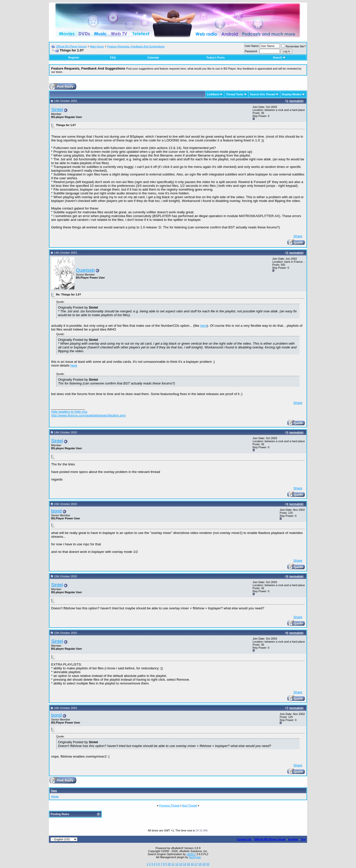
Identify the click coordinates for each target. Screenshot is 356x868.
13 (181, 864)
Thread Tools (234, 94)
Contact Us (244, 839)
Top (303, 839)
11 (173, 864)
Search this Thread (263, 94)
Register (74, 57)
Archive (293, 839)
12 (177, 864)
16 (192, 864)
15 (188, 864)
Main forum (97, 46)
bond (56, 511)
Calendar (153, 57)
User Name (252, 46)
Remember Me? (294, 46)
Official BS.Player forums (71, 46)
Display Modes (292, 94)
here (204, 326)
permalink (296, 101)
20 (208, 864)
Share (298, 236)
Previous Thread (169, 805)
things (55, 796)
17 (196, 864)
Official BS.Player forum (270, 839)
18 (200, 864)
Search (279, 57)
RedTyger (195, 857)
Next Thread (189, 805)
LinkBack (213, 94)
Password (251, 51)
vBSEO (191, 854)
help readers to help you (69, 412)
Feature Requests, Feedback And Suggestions (136, 46)
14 (185, 864)
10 (169, 864)
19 (204, 864)
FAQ (113, 57)
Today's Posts (215, 57)
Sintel (57, 110)
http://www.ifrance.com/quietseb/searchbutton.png (88, 415)
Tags (54, 791)
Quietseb (85, 270)
